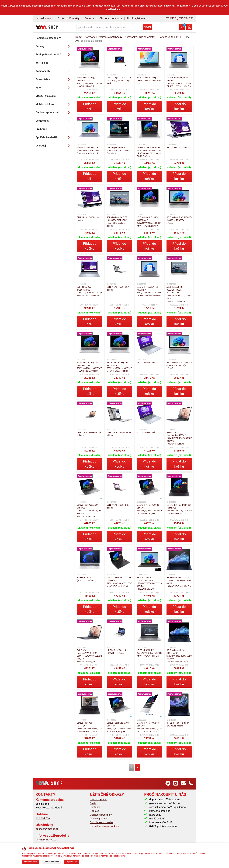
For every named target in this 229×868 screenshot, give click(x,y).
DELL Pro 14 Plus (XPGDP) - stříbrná (89, 434)
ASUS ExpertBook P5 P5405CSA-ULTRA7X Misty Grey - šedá (118, 150)
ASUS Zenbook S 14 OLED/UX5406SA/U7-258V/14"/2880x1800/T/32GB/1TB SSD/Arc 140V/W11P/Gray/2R (149, 583)
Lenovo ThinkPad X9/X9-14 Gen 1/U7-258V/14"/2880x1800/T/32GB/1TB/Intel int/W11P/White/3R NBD (149, 727)
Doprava (89, 18)
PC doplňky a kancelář (54, 55)
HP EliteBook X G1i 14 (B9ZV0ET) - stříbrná (116, 652)
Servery (54, 46)
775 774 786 (43, 818)
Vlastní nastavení (52, 862)
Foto (54, 88)
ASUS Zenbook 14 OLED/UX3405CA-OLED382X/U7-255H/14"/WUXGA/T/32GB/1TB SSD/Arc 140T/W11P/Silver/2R (179, 294)
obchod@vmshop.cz (47, 829)
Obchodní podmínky (111, 18)
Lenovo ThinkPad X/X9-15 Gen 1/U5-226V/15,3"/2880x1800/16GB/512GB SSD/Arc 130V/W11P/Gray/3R (90, 511)
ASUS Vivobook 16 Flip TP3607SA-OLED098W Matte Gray (149, 81)
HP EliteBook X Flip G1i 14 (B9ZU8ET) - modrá (178, 724)
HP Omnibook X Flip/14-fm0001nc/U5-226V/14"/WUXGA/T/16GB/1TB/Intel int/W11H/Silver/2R (90, 82)
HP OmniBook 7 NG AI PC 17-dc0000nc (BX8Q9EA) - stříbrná (179, 220)
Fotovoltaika (54, 79)
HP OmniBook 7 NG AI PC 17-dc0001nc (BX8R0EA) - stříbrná (179, 365)
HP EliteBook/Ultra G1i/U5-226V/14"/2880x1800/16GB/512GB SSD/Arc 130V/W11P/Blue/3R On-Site (179, 582)
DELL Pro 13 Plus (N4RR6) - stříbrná (119, 506)
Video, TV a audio (54, 96)
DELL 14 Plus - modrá (146, 363)
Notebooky (131, 37)
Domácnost (54, 121)
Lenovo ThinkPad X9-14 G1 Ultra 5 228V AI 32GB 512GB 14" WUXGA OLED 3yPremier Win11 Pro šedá (149, 152)
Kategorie (90, 37)
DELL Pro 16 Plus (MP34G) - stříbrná (119, 434)
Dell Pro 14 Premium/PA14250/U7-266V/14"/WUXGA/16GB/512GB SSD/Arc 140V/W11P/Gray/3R (90, 656)
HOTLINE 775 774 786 (179, 18)
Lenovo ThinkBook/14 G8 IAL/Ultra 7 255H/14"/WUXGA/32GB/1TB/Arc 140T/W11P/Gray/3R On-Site (149, 291)
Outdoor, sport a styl (54, 113)
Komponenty (54, 71)
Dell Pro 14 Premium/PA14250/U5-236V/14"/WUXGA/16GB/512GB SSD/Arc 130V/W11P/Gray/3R (179, 438)
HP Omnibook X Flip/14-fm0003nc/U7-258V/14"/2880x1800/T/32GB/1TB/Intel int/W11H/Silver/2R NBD (90, 367)
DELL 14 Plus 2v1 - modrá (178, 148)
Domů (79, 37)
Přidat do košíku (90, 106)
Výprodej (54, 146)
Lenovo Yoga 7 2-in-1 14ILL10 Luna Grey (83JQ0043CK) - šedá (120, 81)
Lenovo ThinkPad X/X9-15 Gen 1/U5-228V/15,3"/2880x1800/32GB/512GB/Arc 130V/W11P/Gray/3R (149, 509)
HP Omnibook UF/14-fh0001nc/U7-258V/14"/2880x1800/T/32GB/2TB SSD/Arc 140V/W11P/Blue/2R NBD (179, 656)
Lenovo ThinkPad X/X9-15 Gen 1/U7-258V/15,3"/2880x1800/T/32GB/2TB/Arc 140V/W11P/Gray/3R (120, 727)
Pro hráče (54, 129)
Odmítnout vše (31, 862)
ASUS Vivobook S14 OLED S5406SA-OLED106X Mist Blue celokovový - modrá (88, 150)
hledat (147, 27)
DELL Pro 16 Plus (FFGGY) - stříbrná (119, 288)
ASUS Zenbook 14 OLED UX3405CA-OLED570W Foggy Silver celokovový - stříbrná (118, 222)
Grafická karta (166, 37)
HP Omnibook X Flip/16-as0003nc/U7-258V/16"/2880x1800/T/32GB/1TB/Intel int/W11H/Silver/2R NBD (120, 367)
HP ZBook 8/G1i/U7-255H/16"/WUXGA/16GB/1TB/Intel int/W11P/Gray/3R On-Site (149, 653)
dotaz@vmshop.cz (46, 840)
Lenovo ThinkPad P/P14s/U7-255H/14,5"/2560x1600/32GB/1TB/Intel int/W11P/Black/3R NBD (90, 727)
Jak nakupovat (44, 18)
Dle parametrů (147, 37)
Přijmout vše (71, 862)
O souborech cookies (102, 822)
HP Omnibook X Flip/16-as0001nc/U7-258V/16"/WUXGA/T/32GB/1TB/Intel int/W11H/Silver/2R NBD (149, 222)
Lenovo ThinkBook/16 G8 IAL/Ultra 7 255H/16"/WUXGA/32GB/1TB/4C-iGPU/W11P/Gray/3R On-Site (179, 82)
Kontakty (74, 18)
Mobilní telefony (54, 104)
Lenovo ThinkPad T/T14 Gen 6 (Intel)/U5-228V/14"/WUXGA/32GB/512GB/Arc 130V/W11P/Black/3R (179, 509)
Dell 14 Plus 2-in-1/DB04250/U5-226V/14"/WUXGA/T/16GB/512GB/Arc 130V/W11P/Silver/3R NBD (90, 291)
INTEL (179, 37)
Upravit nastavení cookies (104, 826)
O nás (61, 18)
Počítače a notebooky (54, 38)
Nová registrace (136, 18)
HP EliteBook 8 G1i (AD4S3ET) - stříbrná (86, 579)
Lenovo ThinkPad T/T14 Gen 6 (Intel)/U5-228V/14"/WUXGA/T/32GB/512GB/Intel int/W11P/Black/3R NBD (120, 582)
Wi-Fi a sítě (54, 63)
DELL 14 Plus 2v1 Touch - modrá (88, 219)
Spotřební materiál (54, 137)
